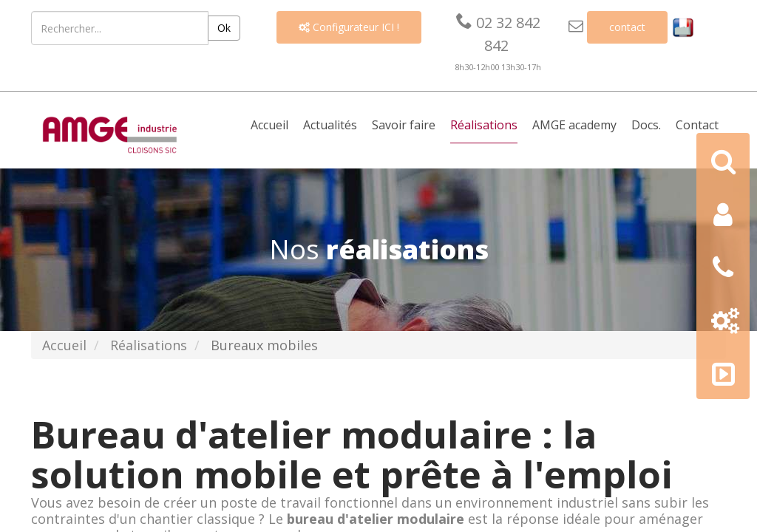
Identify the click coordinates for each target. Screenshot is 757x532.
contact (627, 27)
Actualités (330, 125)
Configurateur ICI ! (349, 27)
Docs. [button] (646, 125)
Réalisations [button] (484, 125)
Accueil (269, 125)
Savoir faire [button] (404, 125)
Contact (697, 125)
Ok (224, 28)
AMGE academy (574, 125)
